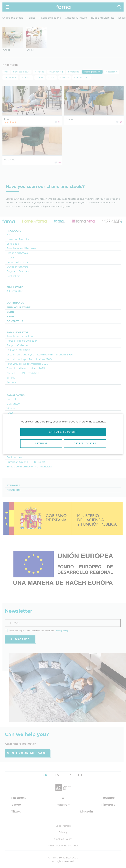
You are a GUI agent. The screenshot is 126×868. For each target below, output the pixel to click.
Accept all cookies (63, 432)
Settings (41, 443)
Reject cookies (85, 443)
